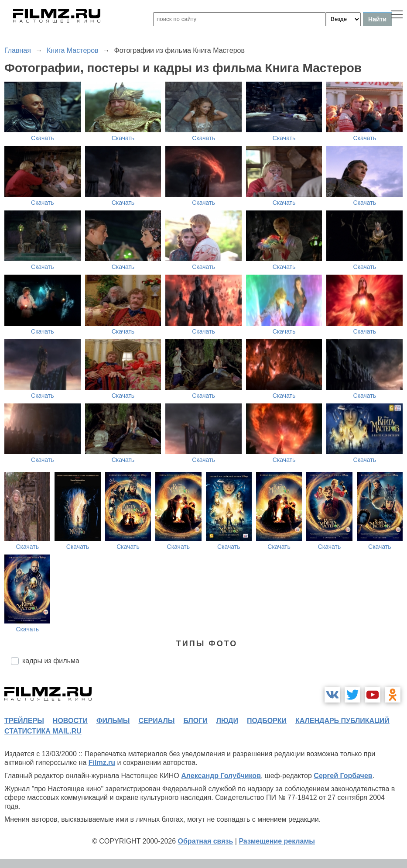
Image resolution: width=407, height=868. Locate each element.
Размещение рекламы (277, 841)
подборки (267, 721)
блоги (195, 721)
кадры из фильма (51, 661)
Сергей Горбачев (343, 776)
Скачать (43, 138)
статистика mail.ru (43, 731)
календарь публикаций (342, 721)
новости (70, 721)
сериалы (156, 721)
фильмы (113, 721)
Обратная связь (206, 841)
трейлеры (24, 721)
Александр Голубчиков (221, 776)
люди (227, 721)
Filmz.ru (102, 763)
